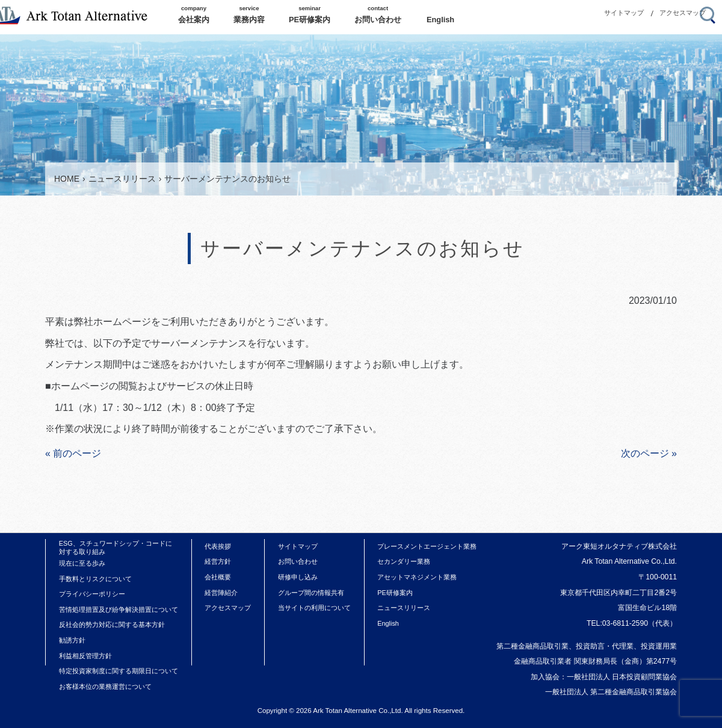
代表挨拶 (218, 546)
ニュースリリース (404, 608)
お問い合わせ (298, 561)
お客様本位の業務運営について (105, 686)
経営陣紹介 (221, 593)
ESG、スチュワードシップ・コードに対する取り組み (116, 548)
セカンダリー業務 (404, 561)
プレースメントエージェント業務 (427, 546)
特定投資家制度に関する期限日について (119, 671)
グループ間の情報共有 (311, 593)
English (388, 623)
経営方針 (218, 561)
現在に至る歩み (82, 563)
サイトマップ (624, 13)
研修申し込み (298, 577)
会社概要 (218, 577)
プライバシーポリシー (92, 594)
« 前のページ (73, 453)
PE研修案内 (395, 593)
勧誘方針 (72, 640)
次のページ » (649, 453)
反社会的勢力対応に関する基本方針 (112, 625)
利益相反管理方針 (85, 656)
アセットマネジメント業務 (417, 577)
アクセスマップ (683, 13)
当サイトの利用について (314, 608)
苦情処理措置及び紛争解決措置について (119, 609)
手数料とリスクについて (95, 579)
